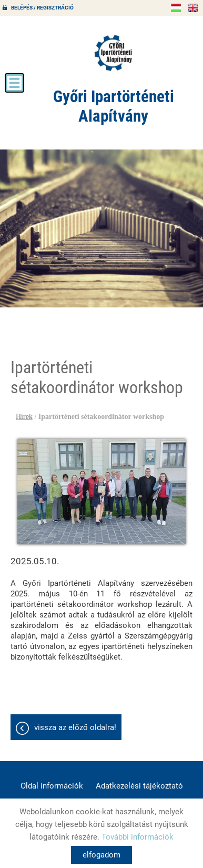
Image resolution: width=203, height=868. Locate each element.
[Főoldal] (113, 53)
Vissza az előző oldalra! (75, 727)
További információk (138, 837)
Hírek (24, 417)
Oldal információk (52, 786)
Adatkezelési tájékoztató (139, 786)
